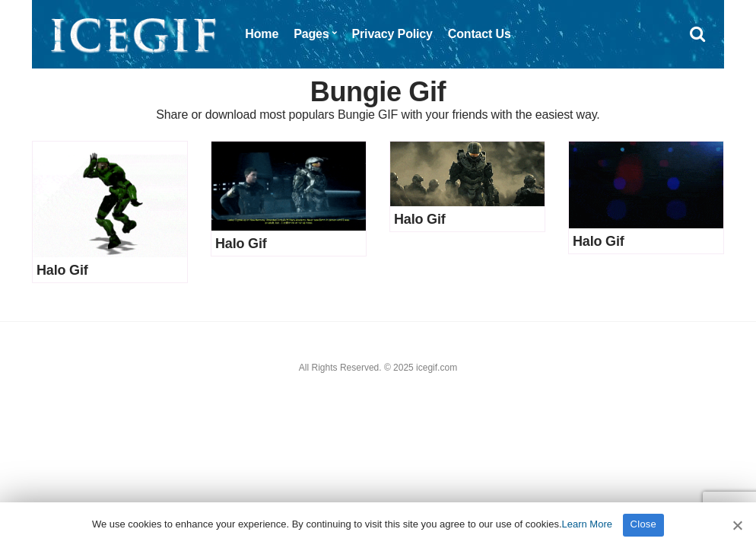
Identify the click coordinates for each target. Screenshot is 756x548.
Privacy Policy (392, 34)
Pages (311, 34)
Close (644, 524)
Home (262, 34)
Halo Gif (62, 270)
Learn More (587, 524)
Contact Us (480, 34)
